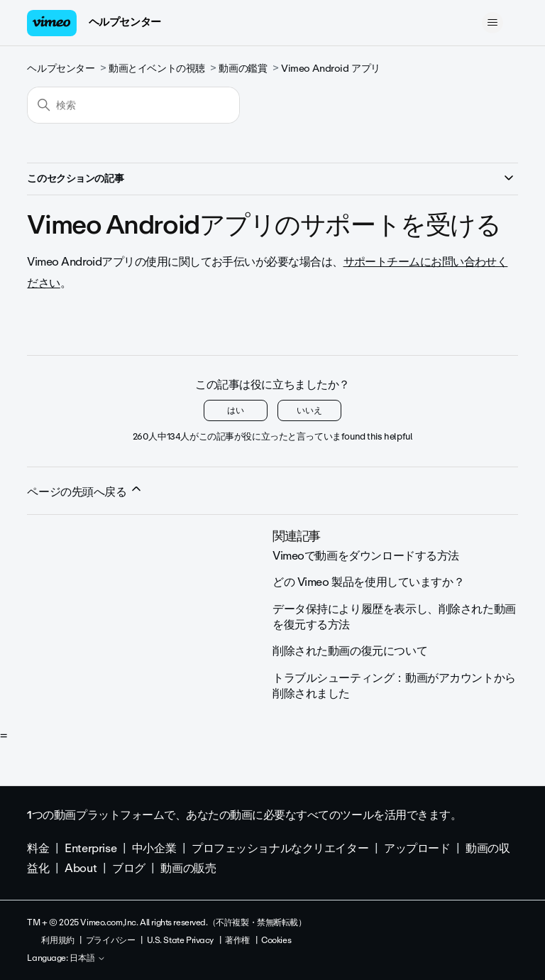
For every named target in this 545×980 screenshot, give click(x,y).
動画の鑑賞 (243, 69)
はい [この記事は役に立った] (236, 410)
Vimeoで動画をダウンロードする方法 (366, 556)
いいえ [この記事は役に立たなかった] (309, 410)
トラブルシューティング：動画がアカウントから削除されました (394, 686)
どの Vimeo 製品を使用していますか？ (368, 582)
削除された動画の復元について (350, 651)
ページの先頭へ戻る (85, 491)
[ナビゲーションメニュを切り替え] (493, 23)
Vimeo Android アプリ (331, 69)
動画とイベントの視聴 (157, 69)
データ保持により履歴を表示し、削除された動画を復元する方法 (394, 617)
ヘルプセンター (125, 22)
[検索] (133, 105)
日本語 (88, 959)
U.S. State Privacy (180, 940)
